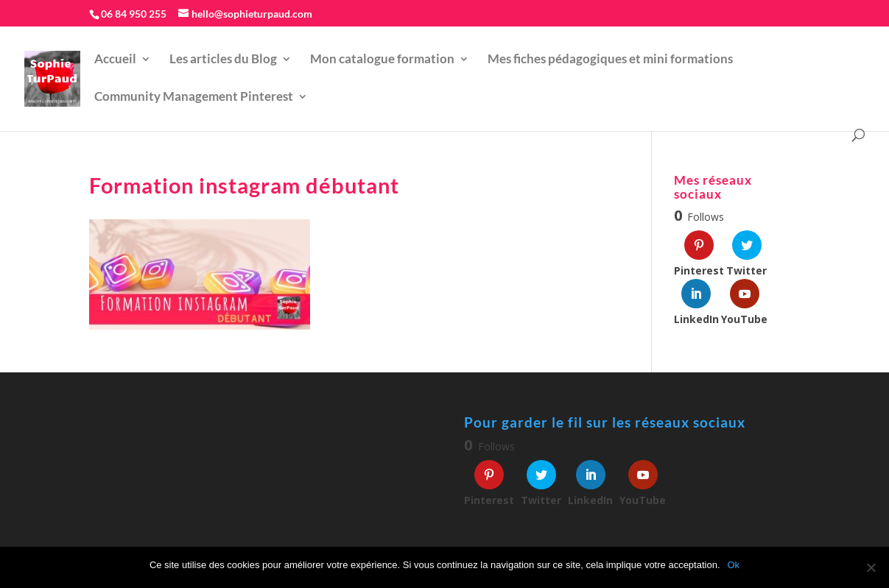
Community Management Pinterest (194, 98)
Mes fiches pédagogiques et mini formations (610, 60)
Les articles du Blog (223, 60)
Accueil (115, 60)
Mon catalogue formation (382, 60)
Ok (734, 565)
